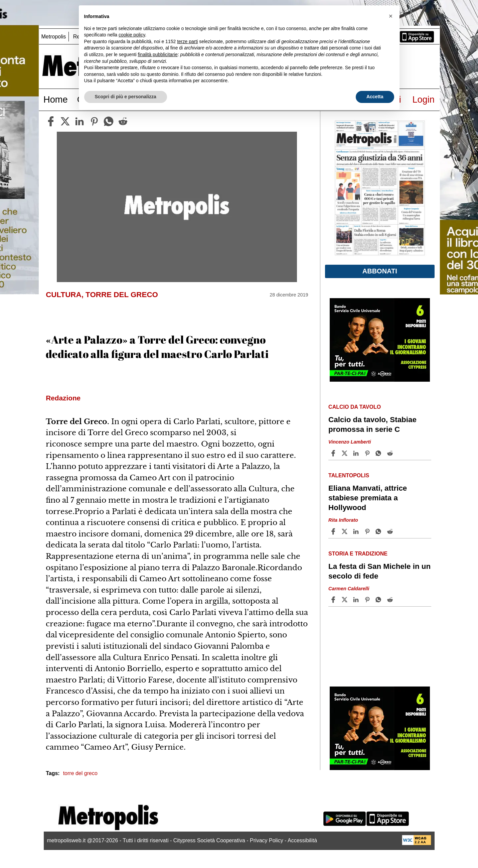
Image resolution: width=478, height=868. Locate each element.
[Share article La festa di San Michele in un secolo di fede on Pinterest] (368, 600)
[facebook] (51, 121)
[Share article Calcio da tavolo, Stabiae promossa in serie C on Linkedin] (357, 453)
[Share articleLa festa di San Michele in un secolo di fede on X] (345, 600)
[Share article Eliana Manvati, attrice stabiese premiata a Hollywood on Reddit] (391, 531)
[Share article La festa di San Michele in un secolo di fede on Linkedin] (357, 600)
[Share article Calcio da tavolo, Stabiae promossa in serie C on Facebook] (334, 453)
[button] (391, 16)
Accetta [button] (375, 97)
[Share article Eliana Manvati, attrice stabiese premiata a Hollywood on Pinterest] (368, 531)
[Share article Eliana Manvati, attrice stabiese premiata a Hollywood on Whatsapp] (379, 531)
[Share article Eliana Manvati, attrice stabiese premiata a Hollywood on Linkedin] (357, 531)
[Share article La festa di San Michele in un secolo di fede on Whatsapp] (379, 600)
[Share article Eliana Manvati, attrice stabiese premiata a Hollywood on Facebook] (334, 531)
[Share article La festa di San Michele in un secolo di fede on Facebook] (334, 600)
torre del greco (80, 773)
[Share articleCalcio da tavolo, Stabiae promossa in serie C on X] (345, 453)
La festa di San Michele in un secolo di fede (379, 571)
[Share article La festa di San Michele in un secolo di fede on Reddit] (391, 600)
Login (423, 99)
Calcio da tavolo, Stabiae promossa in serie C (372, 424)
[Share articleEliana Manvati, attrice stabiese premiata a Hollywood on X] (345, 531)
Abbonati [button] (380, 271)
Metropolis (54, 37)
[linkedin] (79, 121)
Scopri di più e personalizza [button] (126, 97)
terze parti (187, 41)
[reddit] (123, 121)
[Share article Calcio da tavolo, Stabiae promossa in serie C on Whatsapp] (379, 453)
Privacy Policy (267, 840)
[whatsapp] (109, 121)
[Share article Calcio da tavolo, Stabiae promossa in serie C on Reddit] (391, 453)
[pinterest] (94, 121)
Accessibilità (302, 840)
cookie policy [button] (132, 35)
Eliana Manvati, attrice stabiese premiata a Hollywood (368, 498)
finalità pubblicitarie (158, 54)
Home (56, 99)
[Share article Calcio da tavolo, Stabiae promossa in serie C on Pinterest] (368, 453)
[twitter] (65, 121)
